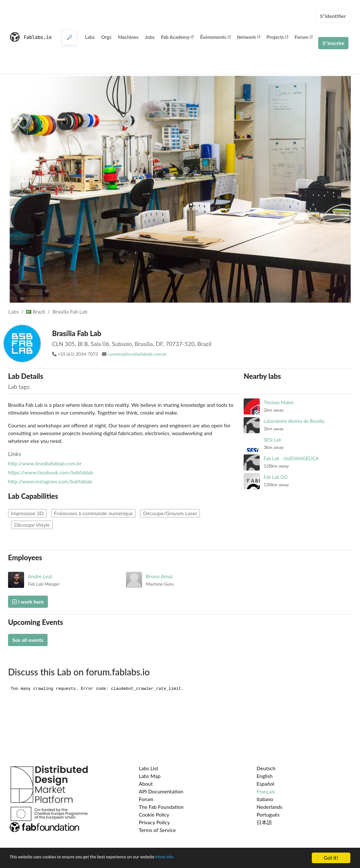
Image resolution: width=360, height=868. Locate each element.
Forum (303, 37)
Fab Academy (177, 37)
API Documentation (161, 791)
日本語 (264, 822)
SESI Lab (272, 440)
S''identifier (333, 16)
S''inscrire (333, 43)
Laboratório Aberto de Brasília (294, 421)
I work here (28, 602)
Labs (90, 37)
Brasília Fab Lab (70, 311)
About (146, 784)
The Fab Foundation (161, 807)
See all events (28, 640)
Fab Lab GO (275, 477)
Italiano (265, 799)
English (265, 776)
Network (248, 37)
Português (268, 814)
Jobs (150, 37)
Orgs (106, 37)
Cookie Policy (154, 814)
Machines (128, 37)
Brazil (36, 311)
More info (198, 859)
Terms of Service (157, 830)
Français (266, 791)
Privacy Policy (154, 822)
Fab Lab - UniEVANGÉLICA (291, 458)
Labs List (149, 768)
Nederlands (269, 807)
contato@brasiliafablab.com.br (137, 354)
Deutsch (266, 768)
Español (265, 784)
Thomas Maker (279, 402)
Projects (277, 37)
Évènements (215, 37)
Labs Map (150, 776)
